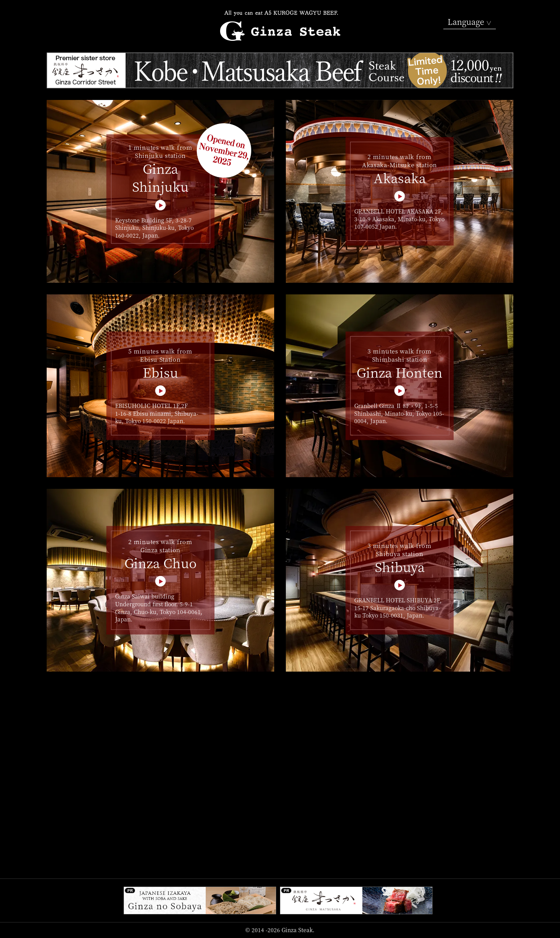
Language (470, 22)
